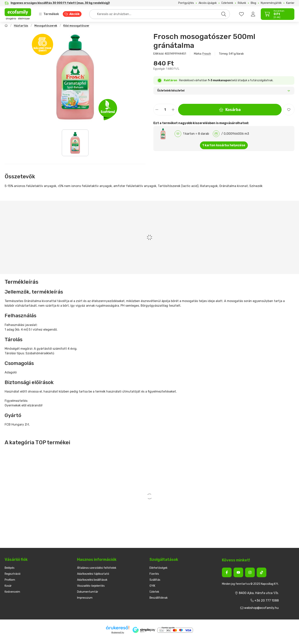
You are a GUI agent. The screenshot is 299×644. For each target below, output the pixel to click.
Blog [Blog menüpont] (253, 3)
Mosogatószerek (46, 26)
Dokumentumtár (88, 592)
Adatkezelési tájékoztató (93, 574)
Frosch (207, 54)
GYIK (152, 586)
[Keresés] (224, 14)
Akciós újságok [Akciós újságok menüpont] (208, 3)
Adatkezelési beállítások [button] (92, 580)
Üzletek (154, 592)
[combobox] (160, 14)
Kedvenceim (12, 592)
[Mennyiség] (165, 110)
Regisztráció (13, 574)
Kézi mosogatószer (76, 26)
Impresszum (85, 598)
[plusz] (173, 110)
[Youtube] (238, 572)
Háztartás (21, 26)
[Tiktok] (262, 572)
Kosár (8, 586)
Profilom (10, 580)
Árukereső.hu (118, 632)
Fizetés (154, 574)
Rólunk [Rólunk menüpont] (242, 3)
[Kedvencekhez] (289, 110)
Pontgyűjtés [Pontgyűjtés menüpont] (186, 3)
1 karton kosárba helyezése (224, 145)
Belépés (10, 568)
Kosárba (230, 110)
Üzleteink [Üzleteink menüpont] (227, 3)
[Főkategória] (6, 26)
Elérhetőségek (158, 568)
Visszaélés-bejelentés (91, 586)
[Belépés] (253, 14)
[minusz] (157, 110)
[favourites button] (241, 14)
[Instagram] (250, 572)
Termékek (49, 14)
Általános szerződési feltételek (97, 568)
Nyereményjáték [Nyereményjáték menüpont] (271, 3)
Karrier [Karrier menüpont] (290, 3)
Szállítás (155, 580)
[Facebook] (227, 572)
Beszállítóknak (159, 598)
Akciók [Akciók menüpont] (74, 14)
